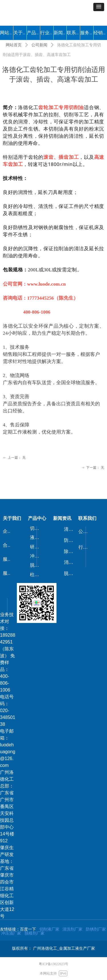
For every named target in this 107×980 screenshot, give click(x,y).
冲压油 (37, 556)
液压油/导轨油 (37, 537)
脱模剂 (37, 565)
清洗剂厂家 (72, 929)
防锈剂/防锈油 (71, 540)
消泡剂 (71, 562)
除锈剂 (71, 551)
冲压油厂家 (11, 933)
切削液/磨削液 (37, 528)
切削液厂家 (49, 929)
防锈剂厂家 (96, 929)
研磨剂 (37, 547)
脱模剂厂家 (35, 933)
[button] (99, 7)
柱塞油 (37, 575)
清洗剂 (71, 529)
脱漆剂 (71, 573)
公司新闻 (39, 45)
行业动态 (85, 547)
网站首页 (14, 45)
